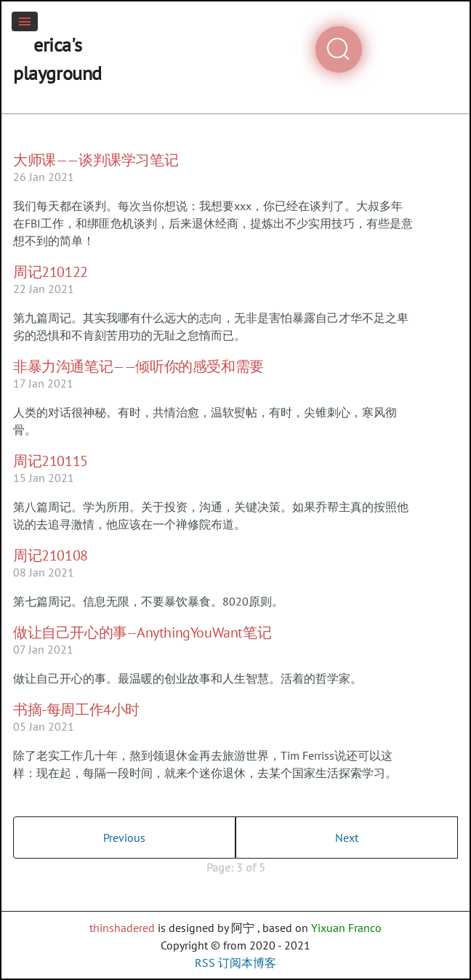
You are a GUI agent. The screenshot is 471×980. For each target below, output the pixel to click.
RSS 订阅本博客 (235, 963)
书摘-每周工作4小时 (76, 710)
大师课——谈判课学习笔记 (96, 160)
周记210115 (51, 461)
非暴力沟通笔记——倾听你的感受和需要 (138, 366)
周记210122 (51, 272)
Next (347, 838)
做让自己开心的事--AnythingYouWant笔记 (142, 632)
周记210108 (51, 555)
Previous (124, 838)
